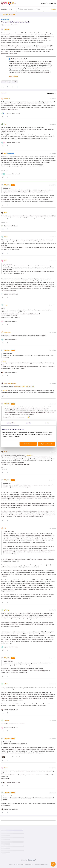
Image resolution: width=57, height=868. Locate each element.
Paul (5, 261)
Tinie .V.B (7, 720)
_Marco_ (6, 610)
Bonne (6, 768)
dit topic (5, 390)
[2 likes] (11, 113)
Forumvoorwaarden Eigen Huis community (21, 864)
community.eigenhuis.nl (49, 3)
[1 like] (9, 226)
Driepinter (7, 30)
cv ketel (15, 82)
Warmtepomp (6, 82)
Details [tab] (29, 423)
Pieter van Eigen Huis (10, 383)
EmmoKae (7, 99)
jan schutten (7, 332)
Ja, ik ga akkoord (46, 444)
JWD (5, 153)
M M (5, 124)
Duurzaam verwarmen (9, 14)
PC (5, 528)
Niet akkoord (28, 444)
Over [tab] (47, 423)
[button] (53, 864)
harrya (6, 237)
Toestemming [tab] (10, 423)
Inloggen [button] (54, 9)
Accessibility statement (41, 864)
